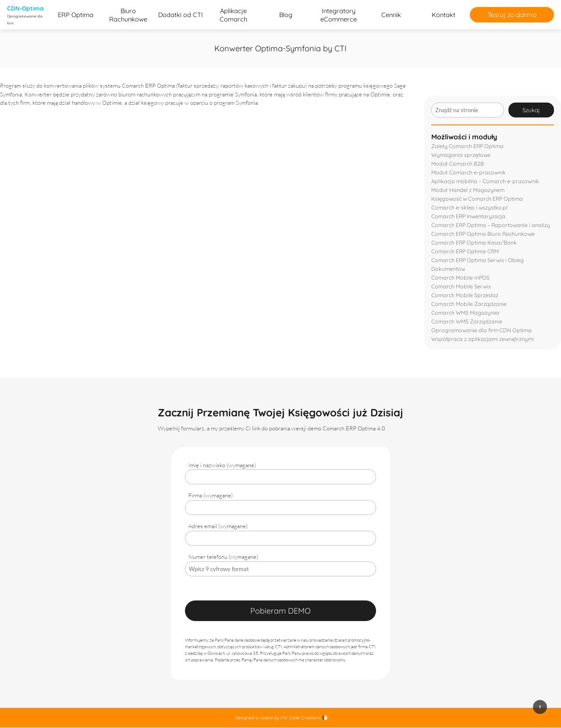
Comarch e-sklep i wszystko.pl (470, 208)
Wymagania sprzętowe (461, 155)
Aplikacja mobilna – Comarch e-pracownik (486, 181)
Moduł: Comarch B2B (458, 164)
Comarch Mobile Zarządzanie (469, 304)
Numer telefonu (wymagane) (223, 557)
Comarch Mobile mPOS (461, 278)
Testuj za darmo (512, 15)
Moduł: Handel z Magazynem (468, 190)
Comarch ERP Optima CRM (465, 252)
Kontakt (444, 15)
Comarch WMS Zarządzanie (467, 322)
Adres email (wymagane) (218, 526)
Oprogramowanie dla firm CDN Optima (481, 330)
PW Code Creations (301, 718)
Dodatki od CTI (181, 15)
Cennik (391, 15)
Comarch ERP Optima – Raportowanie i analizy (491, 225)
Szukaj (531, 110)
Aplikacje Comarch (233, 15)
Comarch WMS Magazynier (466, 313)
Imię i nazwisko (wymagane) (222, 465)
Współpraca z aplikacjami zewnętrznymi (483, 339)
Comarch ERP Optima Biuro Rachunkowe (483, 234)
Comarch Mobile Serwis (461, 287)
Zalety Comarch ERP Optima (468, 146)
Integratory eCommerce (339, 15)
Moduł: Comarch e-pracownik (469, 173)
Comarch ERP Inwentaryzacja (469, 217)
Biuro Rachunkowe (128, 15)
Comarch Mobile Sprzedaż (465, 295)
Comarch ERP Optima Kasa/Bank (474, 243)
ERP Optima (76, 15)
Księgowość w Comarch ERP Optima (478, 199)
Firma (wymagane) (211, 496)
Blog (286, 15)
